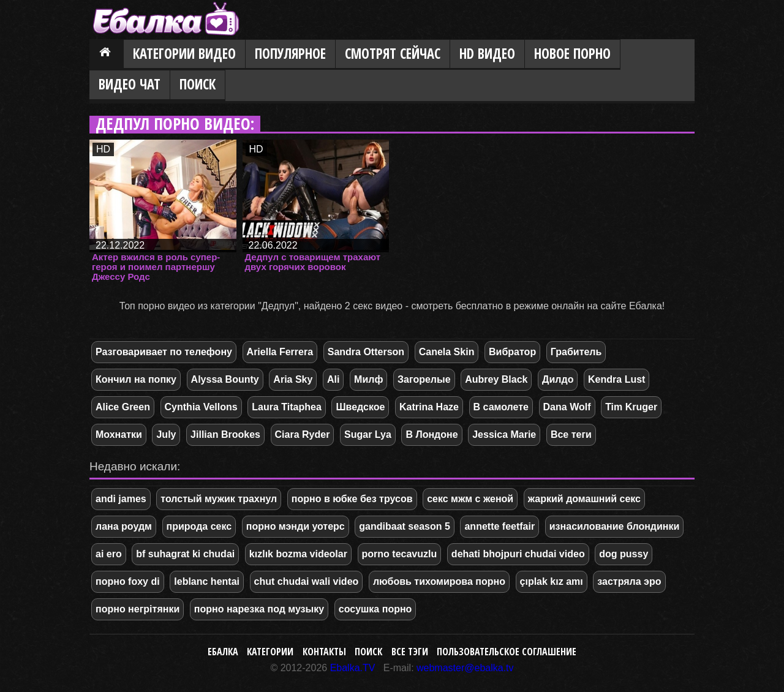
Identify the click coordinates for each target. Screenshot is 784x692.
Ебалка (223, 652)
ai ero (109, 554)
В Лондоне (432, 434)
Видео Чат (130, 84)
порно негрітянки (138, 609)
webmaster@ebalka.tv (465, 668)
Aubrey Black (496, 379)
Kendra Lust (616, 379)
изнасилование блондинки (615, 526)
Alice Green (123, 407)
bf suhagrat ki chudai (185, 554)
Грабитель (576, 352)
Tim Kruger (631, 407)
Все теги (571, 434)
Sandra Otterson (366, 352)
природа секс (199, 526)
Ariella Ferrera (280, 352)
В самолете (501, 407)
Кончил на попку (136, 379)
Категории (270, 652)
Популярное (290, 54)
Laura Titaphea (287, 407)
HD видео (487, 54)
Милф (368, 379)
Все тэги (410, 652)
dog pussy (624, 554)
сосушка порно (375, 609)
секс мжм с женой (470, 499)
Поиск (198, 84)
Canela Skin (447, 352)
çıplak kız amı (552, 581)
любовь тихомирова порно (439, 581)
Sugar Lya (368, 434)
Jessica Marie (504, 434)
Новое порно (572, 54)
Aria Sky (293, 379)
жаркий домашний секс (584, 499)
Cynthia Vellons (201, 407)
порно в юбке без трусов (352, 499)
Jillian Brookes (225, 434)
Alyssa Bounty (225, 379)
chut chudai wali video (307, 581)
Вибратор (512, 352)
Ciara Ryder (303, 434)
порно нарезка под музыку (259, 609)
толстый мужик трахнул (219, 499)
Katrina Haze (429, 407)
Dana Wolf (567, 407)
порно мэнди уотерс (296, 526)
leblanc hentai (207, 581)
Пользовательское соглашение (507, 652)
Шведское (360, 407)
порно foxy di (128, 581)
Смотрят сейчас (393, 54)
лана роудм (124, 526)
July (166, 434)
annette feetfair (499, 526)
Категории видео (184, 54)
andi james (121, 499)
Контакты (324, 652)
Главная (107, 55)
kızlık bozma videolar (298, 554)
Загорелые (424, 379)
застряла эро (629, 581)
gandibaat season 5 (405, 526)
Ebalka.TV (353, 668)
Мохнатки (119, 434)
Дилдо (558, 379)
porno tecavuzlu (400, 554)
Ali (333, 379)
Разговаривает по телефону (164, 352)
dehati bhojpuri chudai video (518, 554)
